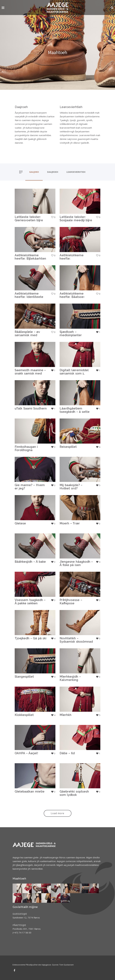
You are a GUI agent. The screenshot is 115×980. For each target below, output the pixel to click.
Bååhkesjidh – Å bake (30, 562)
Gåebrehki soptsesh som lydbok (74, 793)
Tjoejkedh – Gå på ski (31, 638)
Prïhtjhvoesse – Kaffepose (71, 602)
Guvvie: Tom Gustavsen (63, 965)
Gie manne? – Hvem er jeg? (30, 487)
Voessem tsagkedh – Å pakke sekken (30, 602)
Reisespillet (68, 447)
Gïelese (20, 523)
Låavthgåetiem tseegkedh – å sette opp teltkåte (75, 412)
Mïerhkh (66, 715)
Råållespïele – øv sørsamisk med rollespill (27, 335)
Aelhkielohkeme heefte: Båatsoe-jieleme (72, 297)
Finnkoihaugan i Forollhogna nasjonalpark (26, 450)
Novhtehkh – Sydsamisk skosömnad (76, 640)
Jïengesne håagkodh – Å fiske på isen (76, 563)
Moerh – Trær (70, 523)
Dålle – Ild (67, 753)
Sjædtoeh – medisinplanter (71, 333)
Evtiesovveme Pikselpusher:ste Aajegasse (32, 965)
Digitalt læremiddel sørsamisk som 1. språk (74, 373)
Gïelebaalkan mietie (30, 791)
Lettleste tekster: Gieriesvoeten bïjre (29, 219)
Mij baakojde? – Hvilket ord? (71, 487)
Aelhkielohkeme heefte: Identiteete (29, 295)
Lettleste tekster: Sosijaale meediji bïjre (76, 219)
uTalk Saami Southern (31, 408)
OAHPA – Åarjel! (26, 753)
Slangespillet (24, 677)
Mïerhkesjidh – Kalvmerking (70, 678)
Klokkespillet (24, 715)
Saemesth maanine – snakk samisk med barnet (30, 373)
